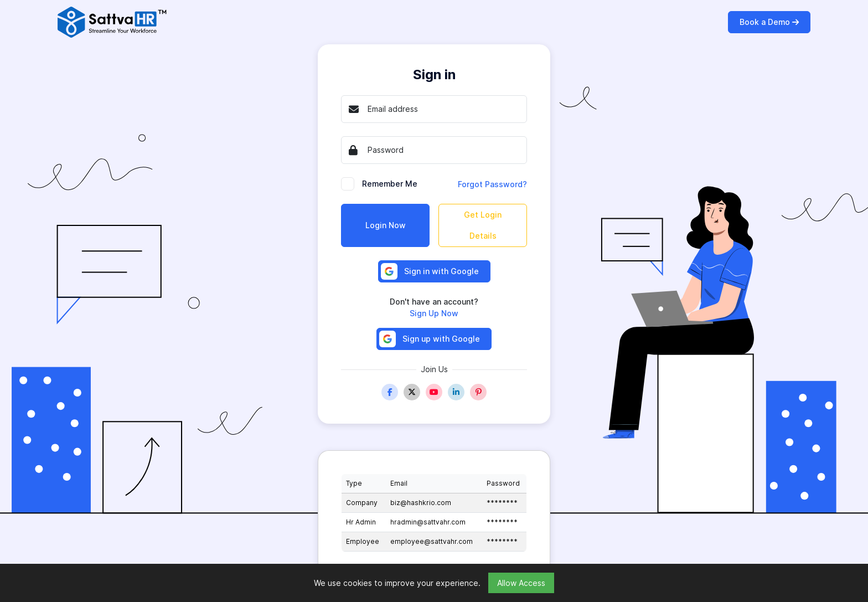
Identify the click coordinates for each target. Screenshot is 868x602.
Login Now (386, 225)
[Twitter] (412, 392)
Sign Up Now (434, 313)
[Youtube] (434, 392)
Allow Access (521, 583)
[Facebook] (390, 392)
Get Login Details (483, 225)
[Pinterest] (478, 392)
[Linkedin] (456, 392)
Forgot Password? (492, 184)
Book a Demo (769, 22)
